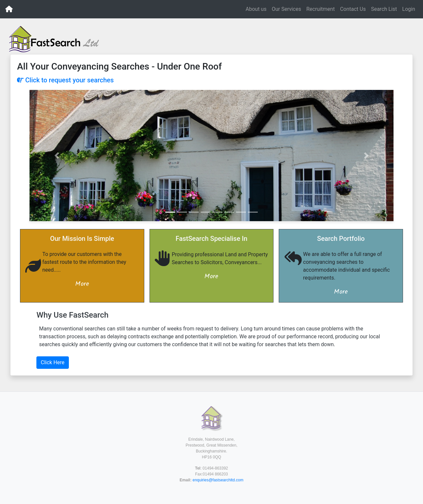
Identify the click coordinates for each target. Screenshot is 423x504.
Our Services (287, 9)
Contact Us (353, 9)
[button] (57, 156)
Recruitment (321, 9)
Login (409, 9)
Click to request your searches (65, 80)
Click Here (52, 362)
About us (256, 9)
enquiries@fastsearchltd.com (218, 480)
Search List (384, 9)
